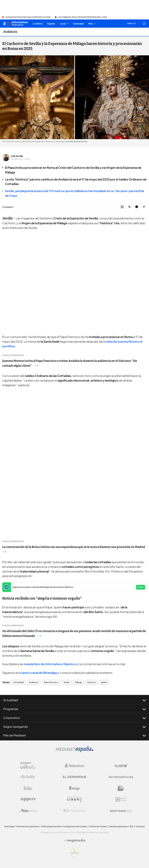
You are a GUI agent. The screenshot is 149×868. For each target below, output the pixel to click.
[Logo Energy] (74, 788)
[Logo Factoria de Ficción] (121, 777)
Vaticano (91, 682)
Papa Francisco (51, 682)
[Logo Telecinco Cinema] (74, 799)
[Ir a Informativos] (19, 23)
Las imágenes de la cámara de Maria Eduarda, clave (82, 17)
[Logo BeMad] (121, 788)
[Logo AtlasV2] (28, 811)
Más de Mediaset (74, 735)
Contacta (140, 826)
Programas (74, 709)
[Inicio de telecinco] (4, 23)
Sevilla (67, 682)
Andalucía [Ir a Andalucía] (10, 32)
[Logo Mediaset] (74, 751)
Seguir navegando (74, 727)
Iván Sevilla (17, 156)
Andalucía (34, 682)
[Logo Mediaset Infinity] (28, 766)
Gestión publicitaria (118, 826)
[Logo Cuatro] (121, 766)
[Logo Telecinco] (74, 766)
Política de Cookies (98, 826)
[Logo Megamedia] (76, 840)
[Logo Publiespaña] (74, 811)
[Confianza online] (75, 856)
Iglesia (104, 682)
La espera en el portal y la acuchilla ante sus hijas (28, 17)
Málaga (78, 682)
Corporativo (74, 718)
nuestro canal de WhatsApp (38, 673)
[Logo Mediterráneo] (121, 811)
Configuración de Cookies (75, 826)
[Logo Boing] (28, 788)
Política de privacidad (51, 826)
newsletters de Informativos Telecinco (50, 664)
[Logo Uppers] (28, 799)
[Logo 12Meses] (121, 799)
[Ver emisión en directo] (130, 23)
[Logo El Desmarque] (75, 777)
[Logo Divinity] (28, 777)
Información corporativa (28, 826)
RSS (132, 826)
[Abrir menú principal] (144, 23)
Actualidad (19, 682)
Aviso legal (9, 826)
